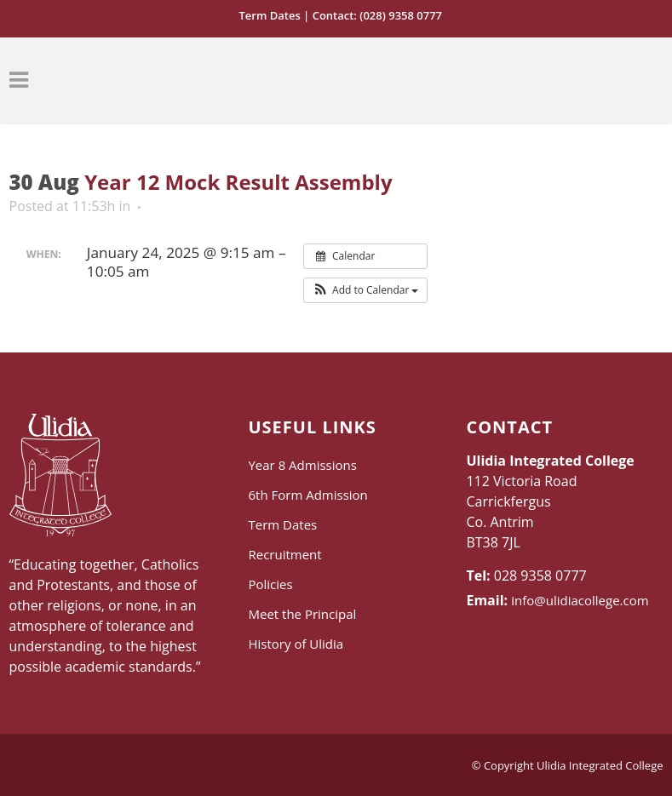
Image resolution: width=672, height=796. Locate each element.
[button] (366, 290)
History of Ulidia (296, 644)
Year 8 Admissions (302, 465)
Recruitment (284, 554)
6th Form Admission (307, 495)
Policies (270, 584)
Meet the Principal (302, 614)
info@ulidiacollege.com (580, 600)
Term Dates (269, 15)
